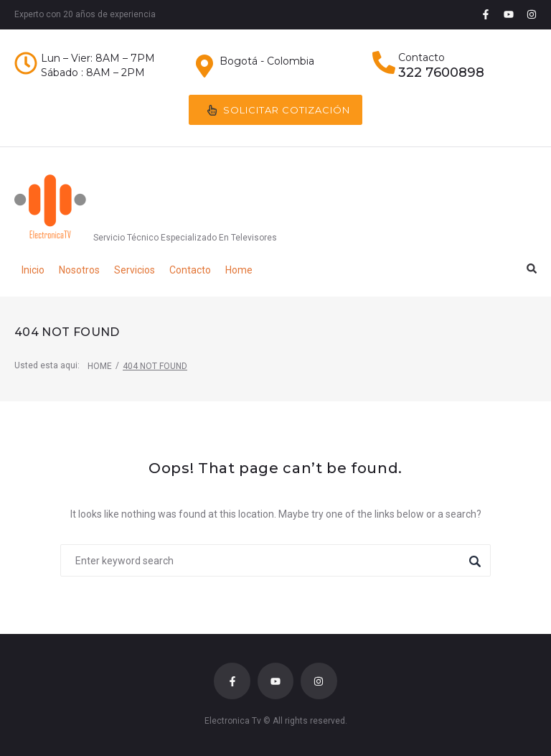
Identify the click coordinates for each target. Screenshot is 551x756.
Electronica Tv (233, 721)
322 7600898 (441, 73)
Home (100, 366)
